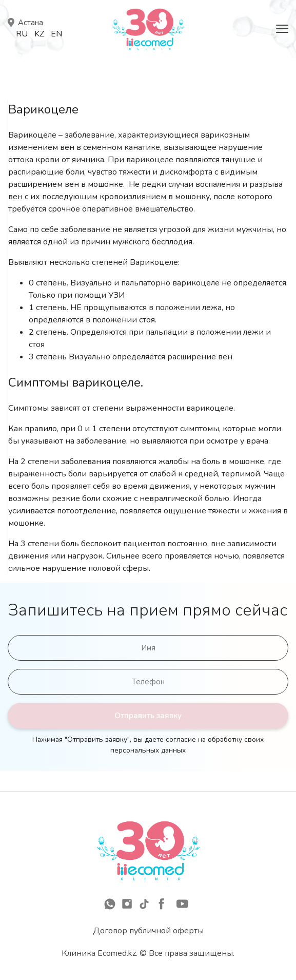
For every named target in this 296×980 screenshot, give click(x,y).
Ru (22, 34)
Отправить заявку (148, 716)
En (56, 34)
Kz (39, 34)
